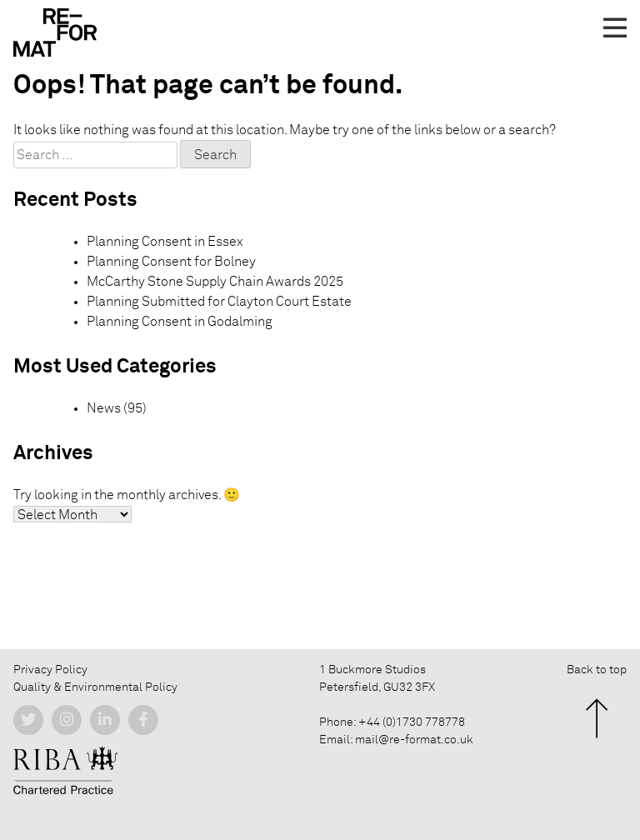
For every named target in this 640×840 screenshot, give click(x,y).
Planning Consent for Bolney (171, 262)
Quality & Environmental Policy (95, 687)
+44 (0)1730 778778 (412, 722)
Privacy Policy (50, 670)
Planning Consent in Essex (165, 242)
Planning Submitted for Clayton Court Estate (219, 302)
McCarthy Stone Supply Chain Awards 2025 (215, 282)
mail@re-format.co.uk (414, 740)
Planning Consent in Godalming (180, 322)
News (104, 408)
